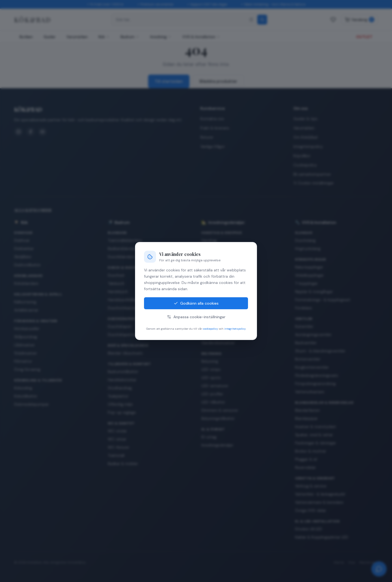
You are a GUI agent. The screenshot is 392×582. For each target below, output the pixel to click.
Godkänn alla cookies (196, 303)
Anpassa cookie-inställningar (196, 317)
